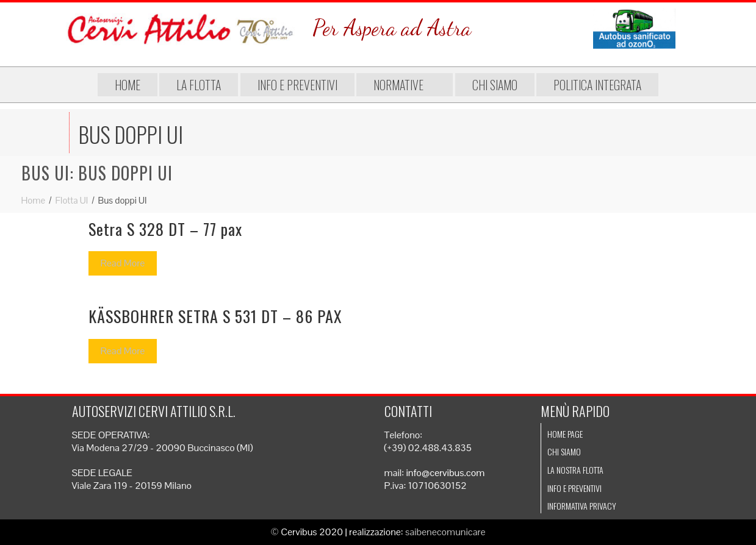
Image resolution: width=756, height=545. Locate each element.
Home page (565, 434)
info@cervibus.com (445, 473)
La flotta (199, 85)
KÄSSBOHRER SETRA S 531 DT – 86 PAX (215, 316)
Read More (123, 263)
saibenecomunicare (445, 532)
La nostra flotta (575, 470)
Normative (405, 85)
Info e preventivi (297, 85)
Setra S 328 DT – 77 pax (165, 229)
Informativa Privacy (582, 506)
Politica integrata (597, 85)
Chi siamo (495, 85)
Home (128, 85)
